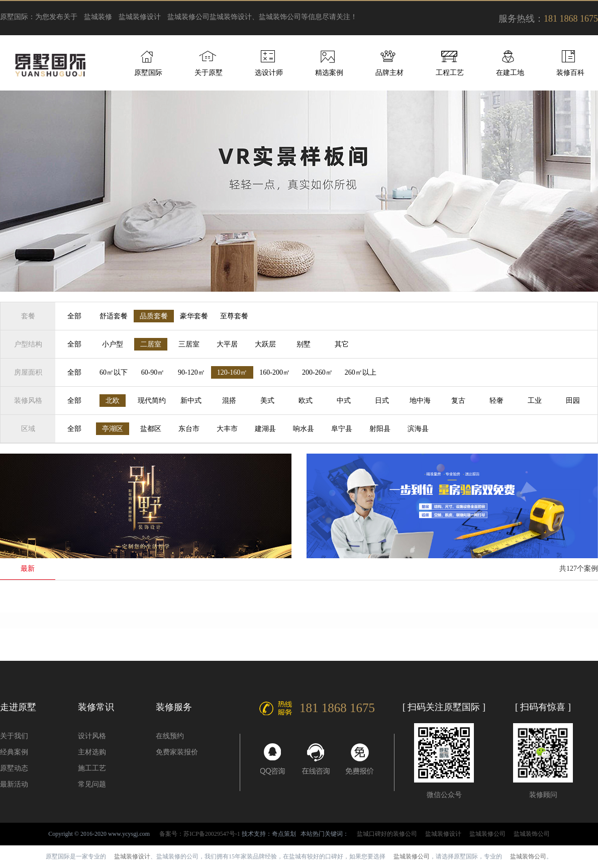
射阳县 (380, 429)
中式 (344, 401)
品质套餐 (154, 316)
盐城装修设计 (140, 17)
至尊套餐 (234, 316)
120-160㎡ (232, 372)
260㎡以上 (361, 372)
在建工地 (510, 73)
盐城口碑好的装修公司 (387, 834)
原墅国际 (148, 73)
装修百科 (570, 73)
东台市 (189, 429)
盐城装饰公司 (532, 834)
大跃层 (265, 344)
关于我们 (14, 736)
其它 (342, 344)
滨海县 (418, 429)
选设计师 (269, 73)
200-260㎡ (317, 372)
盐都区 (151, 429)
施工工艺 (92, 768)
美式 (267, 401)
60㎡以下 (114, 372)
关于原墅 (209, 73)
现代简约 (152, 401)
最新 (28, 569)
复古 (458, 401)
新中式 (191, 401)
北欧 (113, 401)
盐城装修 (98, 17)
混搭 (229, 401)
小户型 (113, 344)
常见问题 (92, 784)
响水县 (304, 429)
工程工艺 (450, 73)
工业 (535, 401)
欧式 (306, 401)
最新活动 (14, 784)
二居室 (151, 344)
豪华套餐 (194, 316)
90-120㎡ (191, 372)
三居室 (189, 344)
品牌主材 (389, 73)
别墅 (304, 344)
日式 (382, 401)
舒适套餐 (114, 316)
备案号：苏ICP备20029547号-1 (200, 834)
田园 (573, 401)
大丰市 (227, 429)
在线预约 (170, 736)
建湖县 (265, 429)
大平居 (227, 344)
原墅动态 (14, 768)
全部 (74, 316)
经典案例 (14, 752)
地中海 (420, 401)
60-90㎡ (153, 372)
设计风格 (92, 736)
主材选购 (92, 752)
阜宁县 (342, 429)
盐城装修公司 (188, 17)
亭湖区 (113, 429)
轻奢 (496, 401)
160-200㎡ (275, 372)
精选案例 (329, 73)
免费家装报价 (177, 752)
